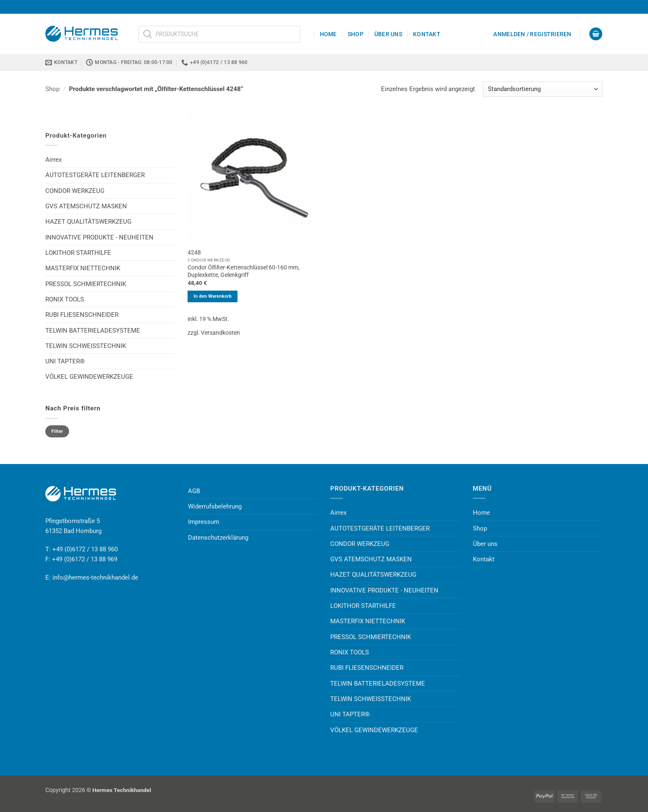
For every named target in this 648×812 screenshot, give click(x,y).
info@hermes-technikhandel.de (95, 578)
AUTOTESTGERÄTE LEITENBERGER (95, 175)
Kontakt (427, 34)
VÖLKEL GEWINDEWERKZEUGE (89, 377)
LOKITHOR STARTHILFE (78, 253)
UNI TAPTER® (65, 361)
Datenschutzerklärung (218, 538)
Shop (356, 34)
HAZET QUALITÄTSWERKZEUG (88, 222)
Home (328, 34)
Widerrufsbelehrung (215, 506)
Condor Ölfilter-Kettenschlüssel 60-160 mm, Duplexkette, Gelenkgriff (244, 271)
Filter (57, 431)
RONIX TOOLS (65, 299)
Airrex (53, 160)
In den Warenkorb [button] (213, 296)
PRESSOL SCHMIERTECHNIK (86, 284)
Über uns (388, 34)
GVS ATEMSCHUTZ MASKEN (86, 206)
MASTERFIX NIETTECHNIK (83, 268)
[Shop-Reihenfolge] (543, 89)
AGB (194, 491)
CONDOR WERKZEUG (75, 191)
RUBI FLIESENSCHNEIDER (82, 315)
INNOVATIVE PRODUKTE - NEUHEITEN (99, 237)
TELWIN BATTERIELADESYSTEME (93, 331)
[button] (532, 34)
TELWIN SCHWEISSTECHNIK (86, 346)
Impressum (204, 522)
